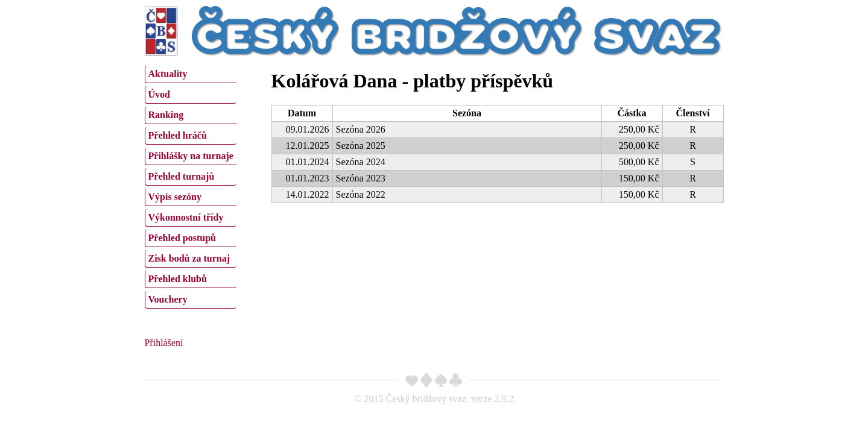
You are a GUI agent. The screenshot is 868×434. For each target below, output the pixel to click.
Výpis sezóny (175, 197)
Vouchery (168, 299)
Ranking (166, 115)
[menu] (191, 186)
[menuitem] (191, 74)
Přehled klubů (178, 279)
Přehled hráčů (178, 135)
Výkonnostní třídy (186, 217)
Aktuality (168, 74)
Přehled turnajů (182, 176)
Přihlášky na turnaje (191, 156)
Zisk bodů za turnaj (189, 258)
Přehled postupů (182, 238)
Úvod (159, 94)
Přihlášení (164, 343)
